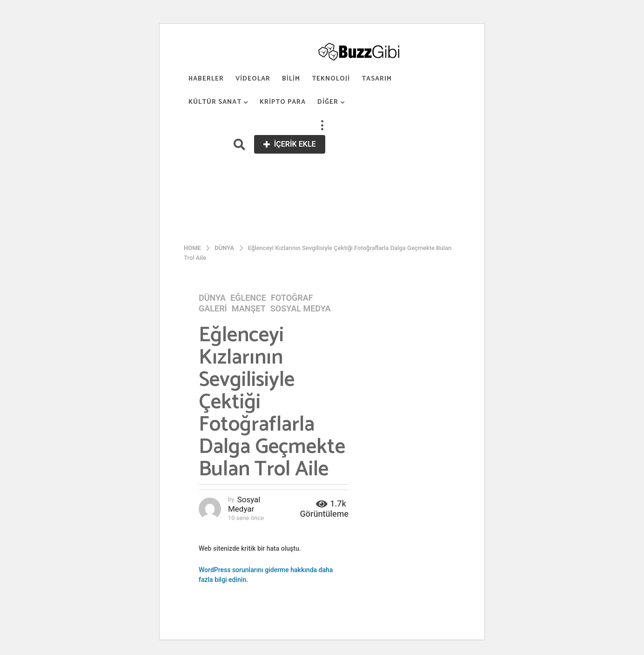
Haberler (206, 79)
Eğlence (248, 298)
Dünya (212, 298)
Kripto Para (283, 102)
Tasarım (377, 79)
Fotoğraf (292, 298)
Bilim (291, 79)
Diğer (328, 102)
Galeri (213, 309)
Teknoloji (331, 79)
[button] (322, 126)
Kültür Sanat (215, 102)
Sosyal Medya (301, 309)
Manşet (249, 309)
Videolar (253, 79)
